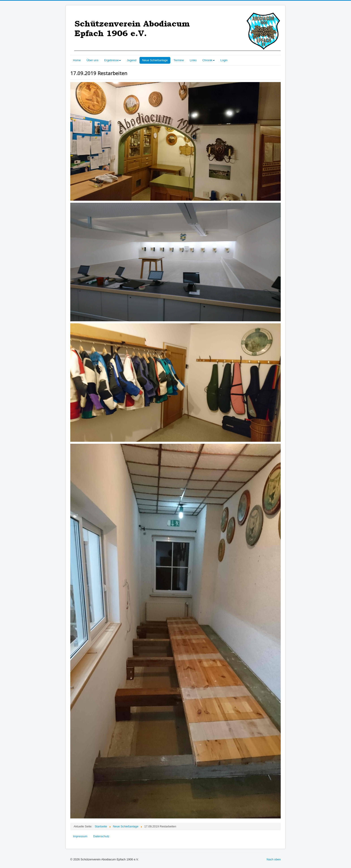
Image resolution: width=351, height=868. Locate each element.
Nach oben (274, 859)
